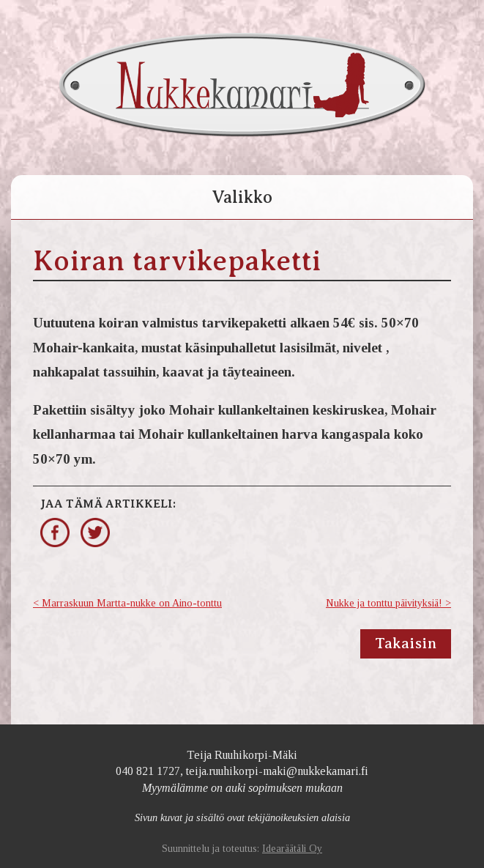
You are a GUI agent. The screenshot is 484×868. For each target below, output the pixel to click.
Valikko (242, 197)
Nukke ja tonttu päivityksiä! (384, 603)
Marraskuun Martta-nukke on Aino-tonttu (132, 603)
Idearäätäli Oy (292, 849)
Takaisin (406, 643)
